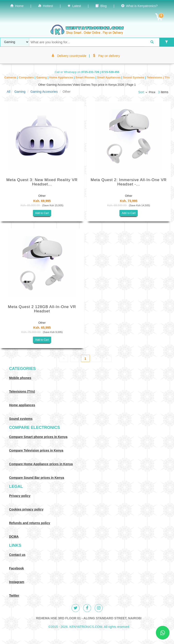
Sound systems (21, 419)
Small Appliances (109, 78)
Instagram (17, 582)
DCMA (14, 537)
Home (17, 6)
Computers (27, 78)
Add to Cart (42, 213)
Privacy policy (20, 496)
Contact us (17, 555)
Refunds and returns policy (30, 523)
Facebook (16, 568)
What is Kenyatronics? (139, 6)
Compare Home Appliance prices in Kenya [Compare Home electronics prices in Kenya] (41, 464)
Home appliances (22, 405)
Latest (74, 6)
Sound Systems (134, 78)
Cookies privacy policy (26, 509)
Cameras (11, 78)
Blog (101, 6)
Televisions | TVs (158, 78)
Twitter (14, 595)
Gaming (42, 78)
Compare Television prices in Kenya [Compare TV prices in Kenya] (36, 450)
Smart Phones (85, 78)
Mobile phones (20, 378)
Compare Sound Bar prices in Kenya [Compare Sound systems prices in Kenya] (37, 478)
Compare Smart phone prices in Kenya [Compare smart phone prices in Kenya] (38, 437)
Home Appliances (62, 78)
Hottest (46, 6)
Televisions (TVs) (22, 391)
